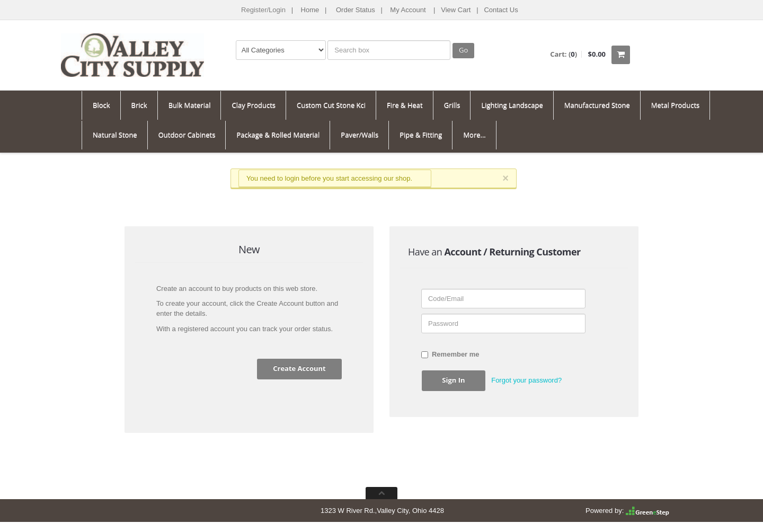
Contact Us (501, 10)
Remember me (450, 354)
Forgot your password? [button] (526, 380)
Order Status (356, 10)
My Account (408, 10)
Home (310, 10)
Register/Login (263, 10)
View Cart (456, 10)
